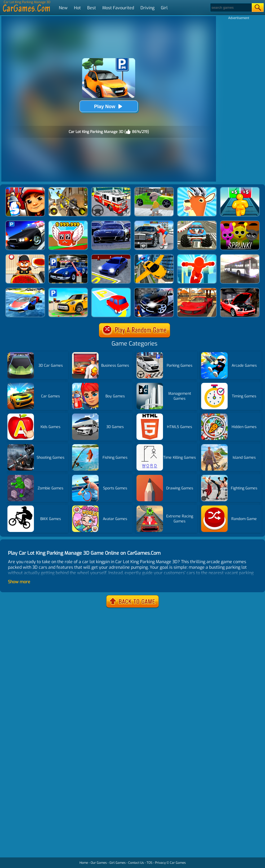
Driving (147, 8)
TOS (149, 863)
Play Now (109, 106)
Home (84, 863)
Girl (164, 8)
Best (92, 8)
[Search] (231, 8)
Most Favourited (118, 8)
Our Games (99, 863)
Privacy (160, 863)
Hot (77, 8)
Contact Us (136, 863)
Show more (19, 582)
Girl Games (118, 863)
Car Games (178, 863)
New (63, 8)
